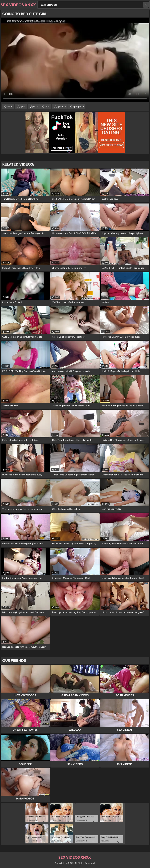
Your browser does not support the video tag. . (75, 60)
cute (47, 106)
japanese (61, 106)
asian (10, 106)
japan (22, 106)
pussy (35, 106)
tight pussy (78, 106)
